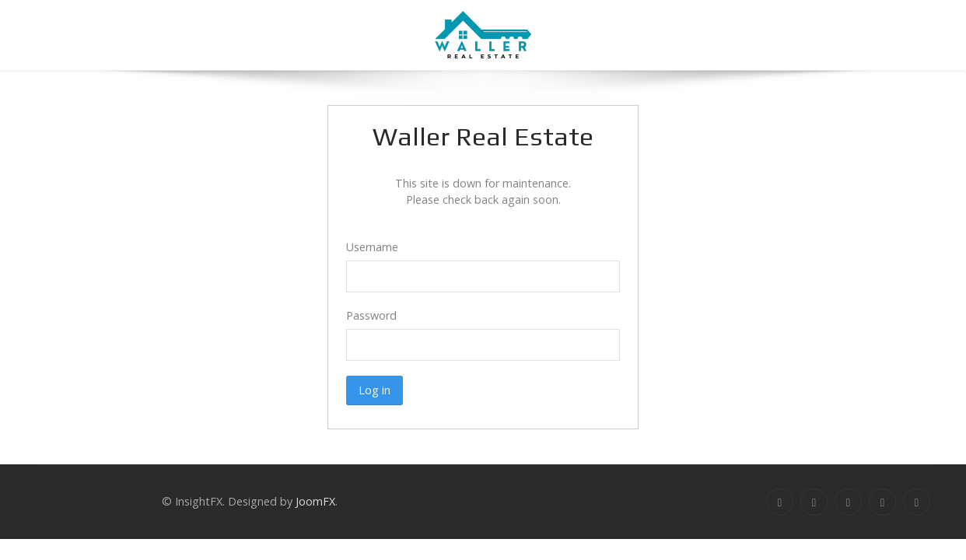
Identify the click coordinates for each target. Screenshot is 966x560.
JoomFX (315, 501)
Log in (374, 390)
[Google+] (848, 502)
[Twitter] (814, 502)
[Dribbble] (917, 502)
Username (372, 247)
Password (371, 315)
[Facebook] (780, 502)
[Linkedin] (882, 502)
